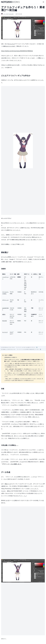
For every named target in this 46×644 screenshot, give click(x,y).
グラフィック (5, 300)
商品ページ (8, 484)
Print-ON (5, 321)
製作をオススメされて (9, 46)
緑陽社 (4, 314)
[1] (13, 332)
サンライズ (5, 332)
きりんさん (11, 44)
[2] (13, 334)
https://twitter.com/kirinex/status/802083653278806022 (17, 51)
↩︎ (37, 347)
